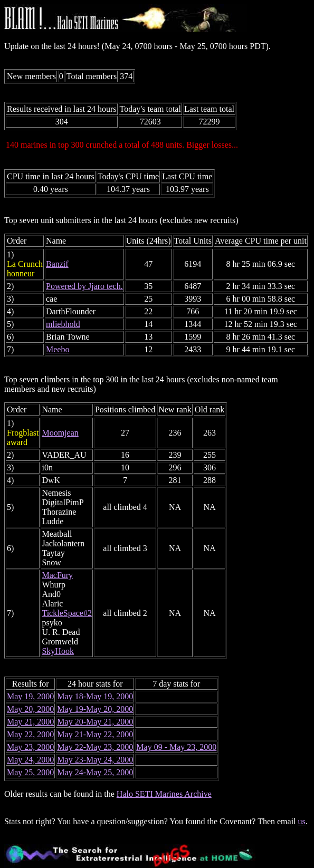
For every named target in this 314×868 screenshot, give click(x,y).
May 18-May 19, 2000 (95, 696)
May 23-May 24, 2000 (95, 760)
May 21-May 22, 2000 (95, 734)
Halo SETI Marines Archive (164, 794)
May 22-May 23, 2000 (95, 747)
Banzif (57, 264)
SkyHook (58, 651)
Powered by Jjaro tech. (84, 286)
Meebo (58, 349)
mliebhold (63, 324)
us (302, 821)
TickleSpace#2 (67, 613)
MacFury (57, 575)
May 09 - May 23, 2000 (176, 747)
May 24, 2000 (30, 760)
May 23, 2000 (30, 747)
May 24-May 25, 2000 (95, 772)
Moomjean (60, 433)
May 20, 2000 (30, 709)
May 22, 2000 (30, 734)
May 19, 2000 (30, 696)
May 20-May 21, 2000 (95, 722)
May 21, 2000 (30, 722)
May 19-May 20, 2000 (95, 709)
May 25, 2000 (30, 772)
